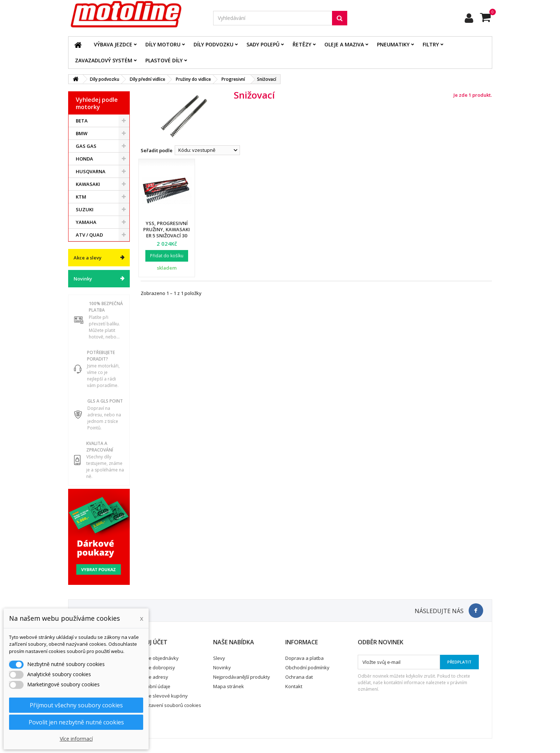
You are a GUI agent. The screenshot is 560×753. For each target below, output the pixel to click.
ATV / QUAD (89, 235)
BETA (82, 121)
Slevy (219, 658)
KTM (81, 197)
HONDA (84, 159)
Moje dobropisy (158, 667)
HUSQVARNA (91, 171)
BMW (82, 133)
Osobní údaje (155, 686)
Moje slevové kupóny (164, 696)
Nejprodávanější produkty (242, 677)
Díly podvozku (213, 44)
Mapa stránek (229, 686)
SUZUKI (85, 209)
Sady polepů (263, 44)
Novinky (83, 279)
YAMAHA (86, 222)
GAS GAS (86, 146)
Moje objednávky (160, 658)
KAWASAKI (88, 184)
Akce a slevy (88, 258)
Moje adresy (154, 677)
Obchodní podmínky (307, 667)
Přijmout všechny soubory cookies (76, 705)
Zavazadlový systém (104, 60)
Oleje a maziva (344, 44)
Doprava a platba (304, 658)
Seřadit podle (157, 150)
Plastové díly (164, 60)
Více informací (76, 739)
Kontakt (294, 686)
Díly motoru (163, 44)
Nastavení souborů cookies (171, 705)
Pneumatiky (393, 44)
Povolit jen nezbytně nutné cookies (76, 722)
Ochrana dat (299, 677)
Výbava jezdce (113, 44)
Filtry (431, 44)
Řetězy (302, 44)
